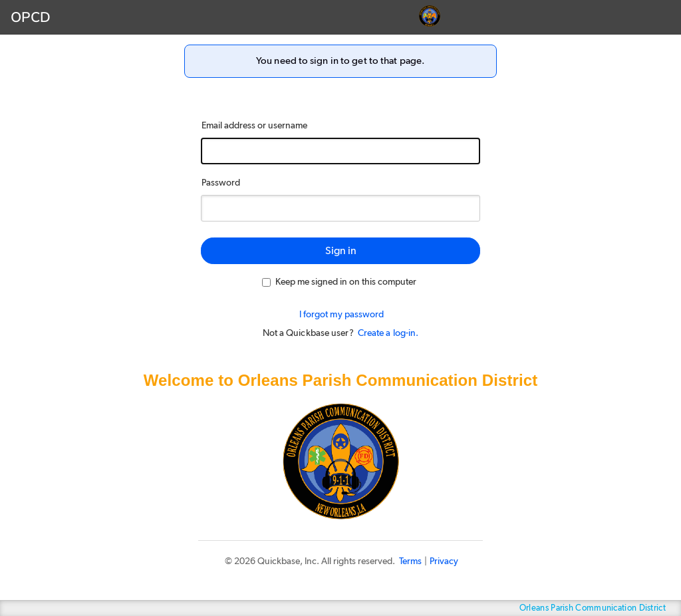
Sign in (341, 251)
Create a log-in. (388, 333)
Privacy (444, 561)
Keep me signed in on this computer (339, 282)
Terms (410, 561)
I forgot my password (342, 315)
